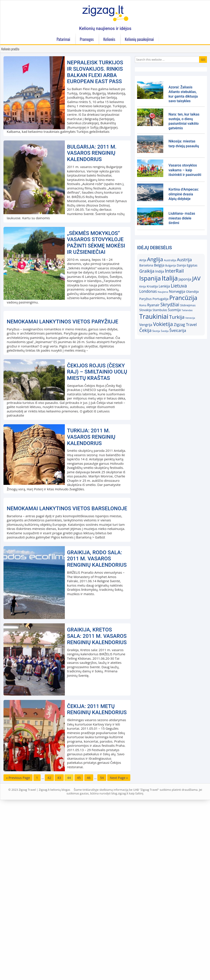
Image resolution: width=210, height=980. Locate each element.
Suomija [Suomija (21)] (174, 310)
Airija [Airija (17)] (143, 260)
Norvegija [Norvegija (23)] (177, 291)
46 (89, 948)
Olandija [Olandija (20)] (192, 291)
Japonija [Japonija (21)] (185, 279)
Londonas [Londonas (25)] (148, 291)
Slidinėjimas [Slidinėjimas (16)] (188, 305)
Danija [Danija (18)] (181, 265)
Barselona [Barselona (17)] (146, 265)
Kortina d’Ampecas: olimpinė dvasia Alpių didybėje (184, 194)
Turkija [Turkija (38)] (177, 317)
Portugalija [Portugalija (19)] (161, 299)
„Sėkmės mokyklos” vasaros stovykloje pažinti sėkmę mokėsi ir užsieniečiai (96, 243)
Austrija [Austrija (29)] (184, 260)
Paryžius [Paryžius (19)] (145, 299)
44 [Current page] (69, 948)
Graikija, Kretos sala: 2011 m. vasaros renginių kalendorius (97, 807)
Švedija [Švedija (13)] (165, 331)
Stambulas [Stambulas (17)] (160, 310)
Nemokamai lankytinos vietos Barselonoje (67, 679)
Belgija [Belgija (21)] (159, 265)
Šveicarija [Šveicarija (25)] (178, 330)
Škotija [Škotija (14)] (156, 331)
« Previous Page (18, 948)
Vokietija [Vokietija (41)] (163, 324)
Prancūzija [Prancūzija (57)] (183, 298)
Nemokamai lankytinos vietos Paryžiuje (63, 407)
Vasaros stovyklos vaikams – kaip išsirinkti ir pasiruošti (185, 170)
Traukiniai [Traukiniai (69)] (154, 316)
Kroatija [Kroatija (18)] (152, 286)
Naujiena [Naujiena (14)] (163, 292)
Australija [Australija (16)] (170, 260)
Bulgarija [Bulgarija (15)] (171, 266)
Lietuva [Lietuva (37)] (179, 286)
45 (79, 948)
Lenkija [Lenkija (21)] (164, 286)
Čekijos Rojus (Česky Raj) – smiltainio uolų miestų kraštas (97, 457)
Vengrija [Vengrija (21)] (146, 325)
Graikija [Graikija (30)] (147, 271)
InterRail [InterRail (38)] (174, 271)
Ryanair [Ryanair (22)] (153, 305)
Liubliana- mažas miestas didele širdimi (182, 218)
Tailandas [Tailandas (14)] (187, 310)
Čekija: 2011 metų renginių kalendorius (97, 880)
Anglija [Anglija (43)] (155, 259)
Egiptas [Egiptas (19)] (192, 265)
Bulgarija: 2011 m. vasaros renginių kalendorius (92, 153)
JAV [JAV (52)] (196, 278)
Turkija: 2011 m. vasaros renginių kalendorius (91, 522)
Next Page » (119, 948)
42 (49, 948)
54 (102, 948)
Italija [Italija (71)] (170, 278)
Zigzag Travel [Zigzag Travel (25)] (185, 324)
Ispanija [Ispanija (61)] (150, 278)
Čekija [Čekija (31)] (145, 330)
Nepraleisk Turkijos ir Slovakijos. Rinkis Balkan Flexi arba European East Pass (95, 72)
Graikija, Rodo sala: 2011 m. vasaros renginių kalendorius (97, 729)
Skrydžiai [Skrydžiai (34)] (170, 305)
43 (59, 948)
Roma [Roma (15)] (143, 305)
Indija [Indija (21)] (160, 271)
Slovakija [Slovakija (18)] (145, 310)
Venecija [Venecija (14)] (190, 318)
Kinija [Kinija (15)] (143, 287)
